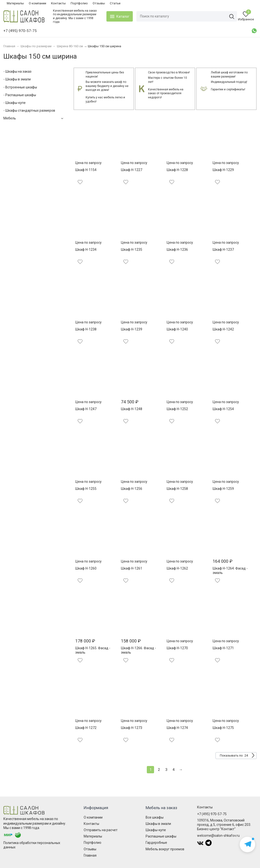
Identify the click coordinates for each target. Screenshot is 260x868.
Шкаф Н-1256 (132, 489)
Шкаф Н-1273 (132, 728)
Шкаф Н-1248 (132, 409)
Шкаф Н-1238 (86, 329)
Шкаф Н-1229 (223, 170)
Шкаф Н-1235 (132, 250)
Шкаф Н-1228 (177, 170)
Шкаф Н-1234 (86, 250)
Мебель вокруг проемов (165, 849)
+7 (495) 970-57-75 (212, 814)
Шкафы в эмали (158, 824)
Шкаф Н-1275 (223, 728)
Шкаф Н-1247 (86, 409)
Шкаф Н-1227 (132, 170)
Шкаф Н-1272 (86, 728)
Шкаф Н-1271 (223, 648)
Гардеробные (156, 843)
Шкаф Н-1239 (132, 329)
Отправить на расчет (101, 830)
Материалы (15, 3)
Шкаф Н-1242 (223, 329)
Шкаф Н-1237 (223, 250)
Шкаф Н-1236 (177, 250)
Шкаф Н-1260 (86, 568)
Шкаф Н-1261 (132, 568)
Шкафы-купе (156, 830)
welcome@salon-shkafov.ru (218, 836)
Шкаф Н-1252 (177, 409)
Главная (90, 855)
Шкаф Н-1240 (177, 329)
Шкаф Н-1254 (223, 409)
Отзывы (99, 3)
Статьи (115, 3)
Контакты (58, 3)
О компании (37, 3)
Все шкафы (155, 817)
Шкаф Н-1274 (177, 728)
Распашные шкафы (161, 836)
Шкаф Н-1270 (177, 648)
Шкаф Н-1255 (86, 489)
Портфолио (79, 3)
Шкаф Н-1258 (177, 489)
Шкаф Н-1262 (177, 568)
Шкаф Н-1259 (223, 489)
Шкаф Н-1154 (86, 170)
